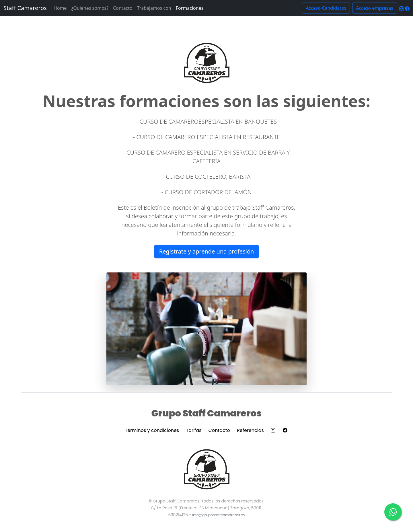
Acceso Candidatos (326, 8)
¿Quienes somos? (90, 8)
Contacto (123, 8)
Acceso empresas (375, 8)
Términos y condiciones (152, 430)
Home (60, 8)
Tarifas (194, 430)
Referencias (250, 430)
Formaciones (190, 8)
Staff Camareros (25, 8)
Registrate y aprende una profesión (207, 251)
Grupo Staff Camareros (206, 413)
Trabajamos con (154, 8)
